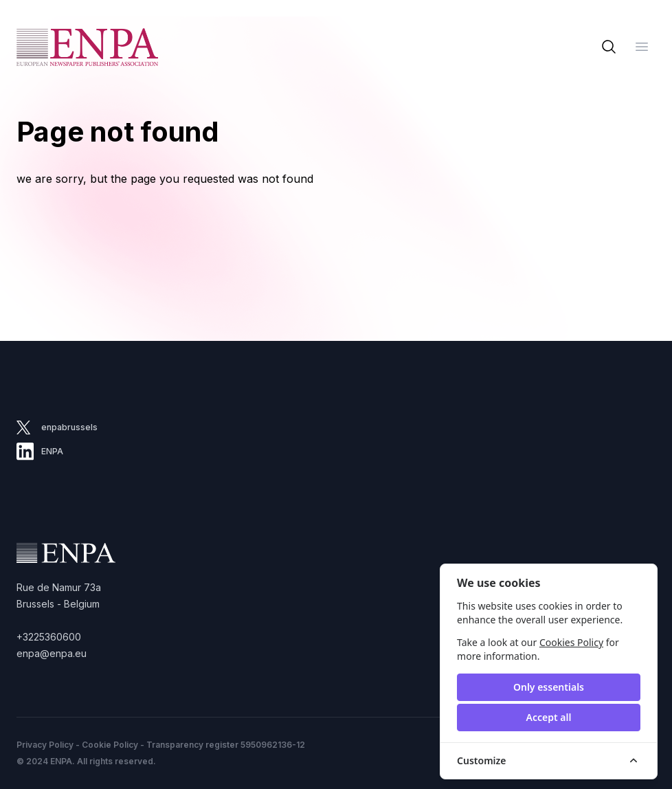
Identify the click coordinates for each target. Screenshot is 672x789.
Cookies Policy (571, 642)
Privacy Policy (45, 745)
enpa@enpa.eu (52, 653)
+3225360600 (49, 637)
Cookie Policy (110, 745)
